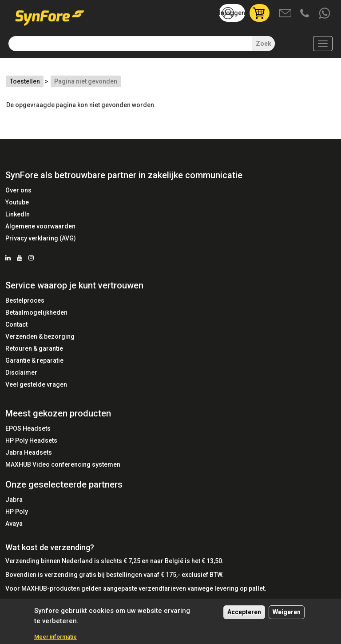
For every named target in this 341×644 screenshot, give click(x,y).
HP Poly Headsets (31, 440)
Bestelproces (25, 300)
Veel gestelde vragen (36, 384)
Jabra (14, 500)
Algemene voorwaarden (40, 226)
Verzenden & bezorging (40, 336)
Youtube (17, 202)
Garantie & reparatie (34, 360)
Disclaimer (21, 372)
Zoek (264, 44)
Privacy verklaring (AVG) (41, 238)
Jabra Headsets (29, 452)
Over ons (18, 190)
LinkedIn (18, 214)
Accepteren (244, 612)
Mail (286, 14)
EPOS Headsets (28, 428)
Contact (16, 324)
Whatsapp (325, 14)
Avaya (14, 524)
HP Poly (17, 512)
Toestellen (25, 81)
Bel (305, 14)
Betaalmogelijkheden (36, 312)
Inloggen (232, 13)
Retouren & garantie (34, 348)
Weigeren (287, 612)
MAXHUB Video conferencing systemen (63, 464)
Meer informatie (56, 637)
